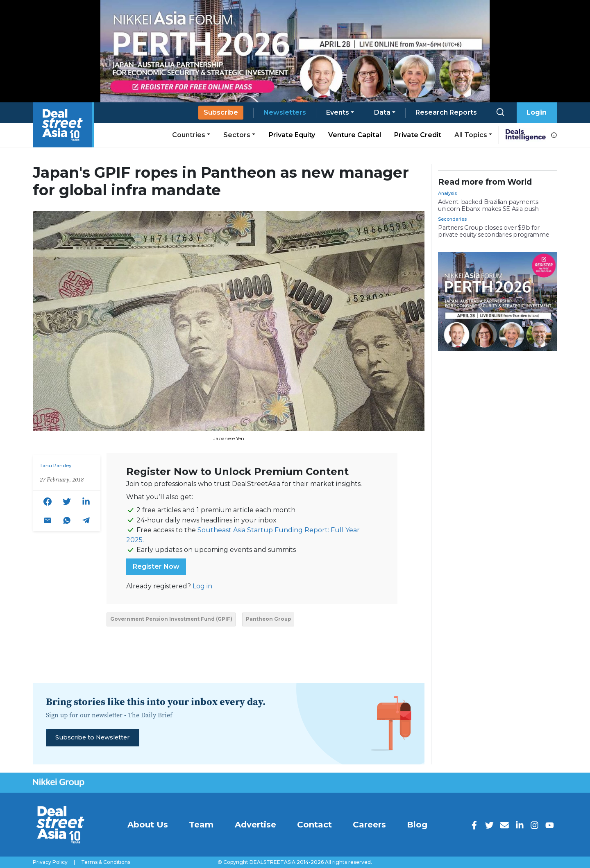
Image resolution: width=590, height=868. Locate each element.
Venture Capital (355, 135)
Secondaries (452, 219)
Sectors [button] (237, 135)
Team (201, 825)
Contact (314, 825)
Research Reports (446, 112)
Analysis (447, 193)
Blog (417, 825)
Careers (369, 825)
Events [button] (338, 112)
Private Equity (292, 135)
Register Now (156, 566)
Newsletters (285, 112)
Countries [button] (189, 135)
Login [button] (537, 112)
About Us (148, 825)
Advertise (255, 825)
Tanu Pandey (56, 466)
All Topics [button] (471, 135)
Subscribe (221, 112)
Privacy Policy (50, 862)
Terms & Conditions (106, 862)
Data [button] (382, 112)
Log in (202, 586)
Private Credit (418, 135)
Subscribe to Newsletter (92, 737)
